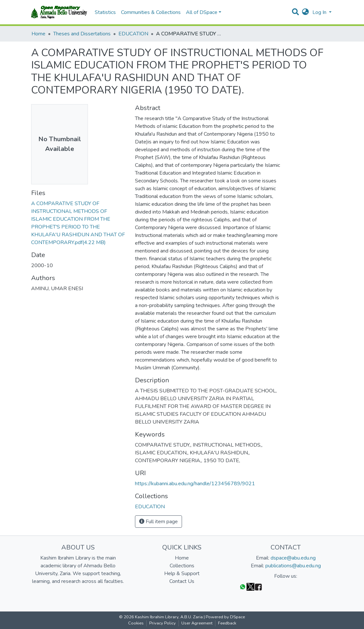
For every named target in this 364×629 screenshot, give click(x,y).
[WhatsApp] (243, 587)
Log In (320, 12)
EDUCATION (133, 34)
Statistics (105, 12)
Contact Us (182, 581)
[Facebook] (258, 587)
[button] (305, 12)
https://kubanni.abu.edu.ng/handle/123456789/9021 (195, 484)
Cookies (136, 623)
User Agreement (197, 623)
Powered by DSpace (225, 617)
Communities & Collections (151, 12)
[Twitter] (250, 587)
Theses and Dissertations (82, 34)
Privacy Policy (163, 623)
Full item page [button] (158, 522)
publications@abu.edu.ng (293, 566)
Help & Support (182, 573)
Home (38, 34)
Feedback (227, 623)
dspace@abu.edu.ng (293, 558)
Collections (182, 566)
